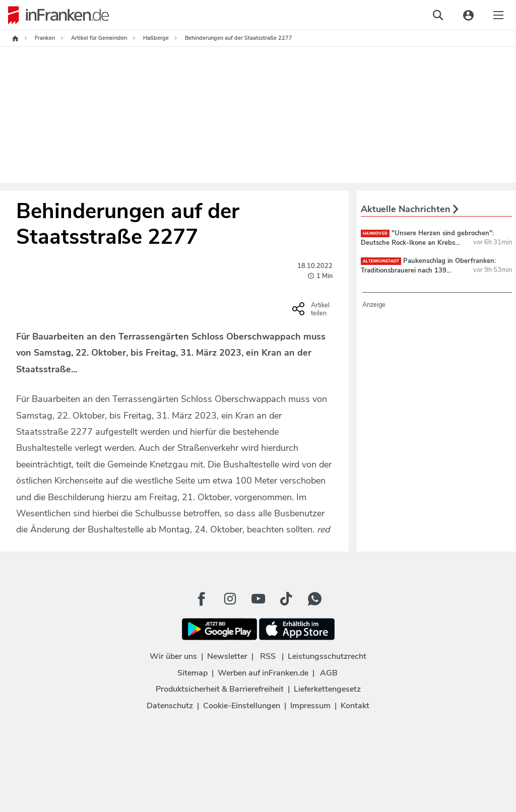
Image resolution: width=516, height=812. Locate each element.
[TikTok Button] (286, 599)
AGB (329, 673)
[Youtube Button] (258, 599)
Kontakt (355, 706)
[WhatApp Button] (314, 599)
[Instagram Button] (230, 599)
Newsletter (227, 656)
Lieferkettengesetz (327, 689)
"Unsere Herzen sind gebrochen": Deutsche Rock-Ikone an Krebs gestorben (427, 242)
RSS (268, 656)
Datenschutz (170, 706)
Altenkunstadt (381, 261)
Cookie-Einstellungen (242, 706)
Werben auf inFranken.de (263, 673)
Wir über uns (173, 656)
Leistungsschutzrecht (327, 656)
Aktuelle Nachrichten (410, 209)
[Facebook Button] (202, 599)
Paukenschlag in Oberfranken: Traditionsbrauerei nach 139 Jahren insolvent (428, 270)
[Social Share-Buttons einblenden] (312, 312)
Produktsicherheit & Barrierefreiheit (220, 689)
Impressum (310, 706)
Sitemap (192, 673)
